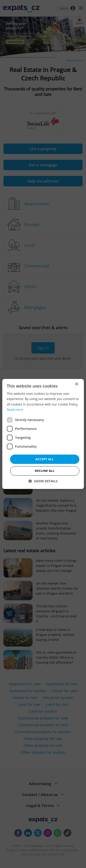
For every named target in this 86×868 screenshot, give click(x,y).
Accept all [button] (45, 459)
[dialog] (43, 434)
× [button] (76, 384)
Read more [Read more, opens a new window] (15, 410)
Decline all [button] (44, 471)
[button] (43, 481)
